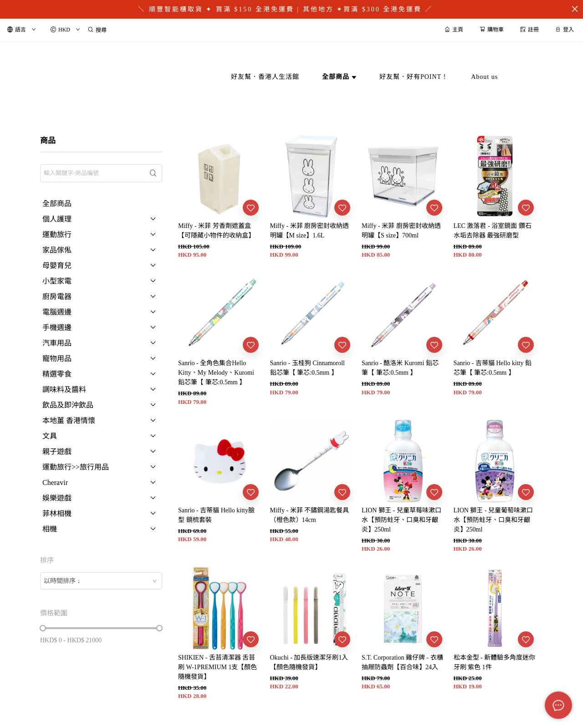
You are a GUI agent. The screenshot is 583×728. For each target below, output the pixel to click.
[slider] (43, 628)
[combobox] (101, 581)
